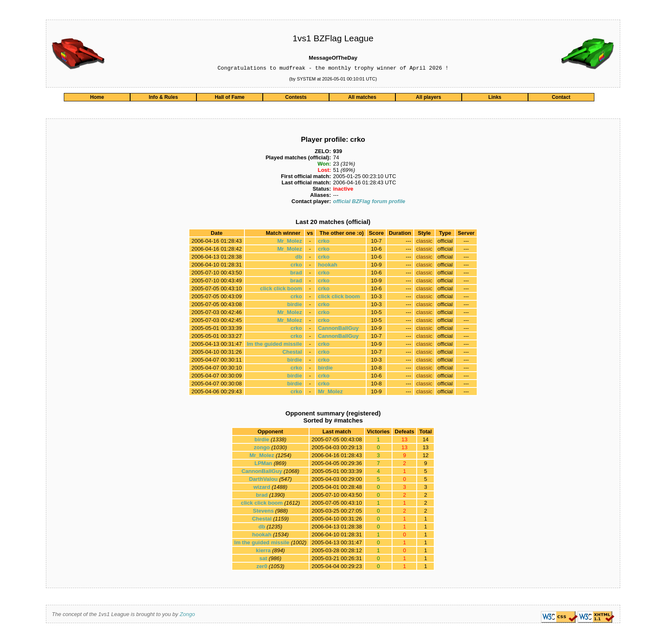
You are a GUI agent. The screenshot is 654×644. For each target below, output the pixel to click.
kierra (263, 552)
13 (425, 449)
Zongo (187, 615)
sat (263, 560)
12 (425, 457)
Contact (561, 98)
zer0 (262, 567)
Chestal (292, 353)
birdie (295, 306)
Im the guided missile (274, 345)
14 (425, 441)
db (299, 258)
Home (97, 98)
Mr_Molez (290, 242)
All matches (362, 98)
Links (495, 98)
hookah (327, 266)
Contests (296, 98)
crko (323, 242)
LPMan (263, 464)
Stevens (263, 512)
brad (296, 274)
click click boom (281, 290)
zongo (262, 449)
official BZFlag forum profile (369, 203)
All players (429, 98)
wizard (262, 488)
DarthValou (263, 480)
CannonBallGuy (338, 329)
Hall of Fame (230, 98)
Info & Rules (163, 98)
